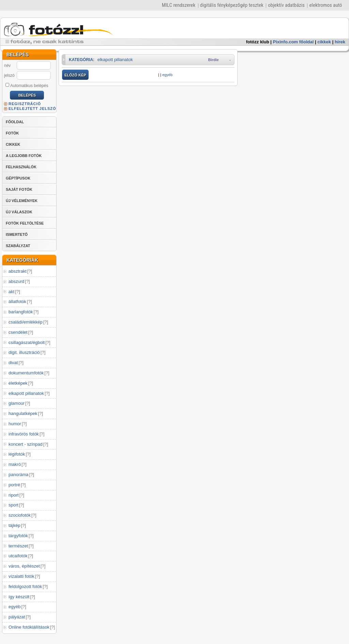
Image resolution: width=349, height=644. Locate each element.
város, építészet (24, 566)
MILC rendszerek (179, 5)
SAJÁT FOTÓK (19, 189)
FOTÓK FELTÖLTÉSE (25, 223)
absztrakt (18, 271)
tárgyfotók (18, 536)
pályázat (17, 617)
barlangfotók (21, 312)
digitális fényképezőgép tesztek (232, 5)
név (7, 66)
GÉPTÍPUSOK (18, 178)
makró (15, 464)
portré (14, 485)
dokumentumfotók (26, 373)
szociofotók (20, 515)
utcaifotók (18, 556)
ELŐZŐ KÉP (75, 75)
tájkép (14, 525)
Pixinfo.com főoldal (293, 42)
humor (15, 424)
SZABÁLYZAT (18, 246)
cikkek (324, 42)
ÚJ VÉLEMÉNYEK (22, 201)
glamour (17, 403)
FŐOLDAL (15, 122)
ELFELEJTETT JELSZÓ (32, 109)
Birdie (214, 60)
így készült (19, 597)
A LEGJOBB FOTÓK (24, 156)
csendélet (18, 332)
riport (14, 495)
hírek (340, 42)
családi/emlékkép (26, 322)
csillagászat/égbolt (27, 342)
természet (18, 546)
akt (11, 292)
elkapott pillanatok (26, 393)
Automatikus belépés (27, 85)
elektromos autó (325, 5)
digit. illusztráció (24, 352)
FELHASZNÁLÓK (21, 167)
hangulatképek (23, 413)
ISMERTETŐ (17, 234)
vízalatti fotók (21, 576)
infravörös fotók (24, 434)
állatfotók (17, 302)
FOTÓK (12, 133)
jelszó (9, 75)
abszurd (16, 281)
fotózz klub (258, 42)
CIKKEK (13, 144)
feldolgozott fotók (25, 586)
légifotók (17, 454)
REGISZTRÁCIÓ (25, 104)
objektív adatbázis (286, 5)
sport (13, 505)
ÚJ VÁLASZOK (19, 212)
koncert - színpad (26, 444)
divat (13, 363)
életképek (18, 383)
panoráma (19, 475)
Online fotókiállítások (29, 627)
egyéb (14, 607)
